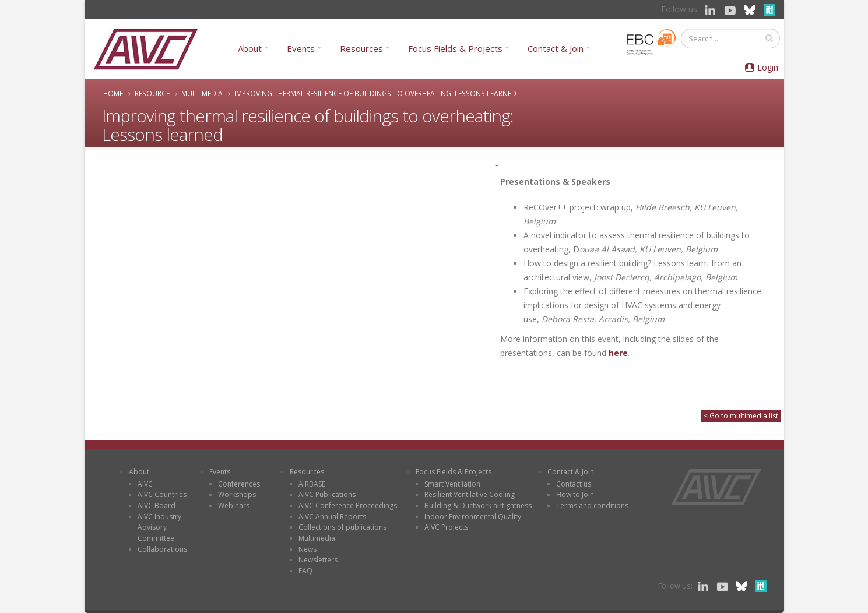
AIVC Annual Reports (332, 517)
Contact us (574, 484)
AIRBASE (312, 484)
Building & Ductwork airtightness (478, 505)
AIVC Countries (162, 494)
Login (768, 67)
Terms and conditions (592, 505)
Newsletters (318, 560)
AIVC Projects (446, 527)
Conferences (239, 484)
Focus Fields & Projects (455, 48)
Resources (361, 48)
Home (113, 93)
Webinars (234, 505)
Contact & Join (556, 48)
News (308, 549)
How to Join (575, 494)
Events (301, 48)
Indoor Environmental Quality (473, 517)
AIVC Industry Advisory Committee (159, 527)
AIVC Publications (327, 494)
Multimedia (202, 93)
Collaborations (162, 549)
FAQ (305, 571)
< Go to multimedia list (741, 416)
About (250, 48)
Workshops (237, 494)
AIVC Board (157, 505)
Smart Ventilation (452, 484)
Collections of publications (342, 527)
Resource (152, 93)
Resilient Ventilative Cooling (470, 494)
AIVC (145, 484)
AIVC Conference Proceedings (348, 505)
